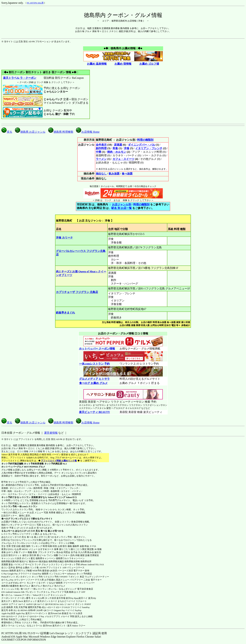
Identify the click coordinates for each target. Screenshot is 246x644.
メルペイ (65, 616)
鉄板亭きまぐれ (65, 313)
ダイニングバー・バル (142, 145)
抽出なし (101, 174)
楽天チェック (30, 601)
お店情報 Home (88, 132)
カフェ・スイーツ (123, 159)
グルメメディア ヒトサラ (94, 379)
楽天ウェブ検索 (24, 571)
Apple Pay (20, 613)
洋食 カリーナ (64, 238)
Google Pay (12, 574)
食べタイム (7, 595)
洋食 (127, 148)
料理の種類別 (145, 140)
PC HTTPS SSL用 (35, 3)
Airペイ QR (42, 604)
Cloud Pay (37, 574)
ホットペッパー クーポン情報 (97, 349)
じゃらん (21, 626)
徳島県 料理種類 (61, 132)
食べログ (6, 519)
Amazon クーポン (22, 595)
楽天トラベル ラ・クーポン (20, 78)
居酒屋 (118, 145)
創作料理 (101, 148)
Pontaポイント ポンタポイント (16, 577)
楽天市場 (61, 598)
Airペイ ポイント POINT (79, 604)
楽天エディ (7, 601)
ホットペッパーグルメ (12, 467)
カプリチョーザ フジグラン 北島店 (77, 292)
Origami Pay (59, 610)
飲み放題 (114, 174)
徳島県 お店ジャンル (30, 132)
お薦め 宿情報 (123, 64)
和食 (115, 148)
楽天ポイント (59, 626)
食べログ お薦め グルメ (93, 383)
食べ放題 (127, 174)
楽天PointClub (55, 613)
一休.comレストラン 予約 (94, 364)
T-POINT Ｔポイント (69, 577)
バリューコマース (76, 568)
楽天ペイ (83, 598)
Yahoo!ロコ (71, 497)
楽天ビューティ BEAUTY (95, 412)
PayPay (78, 610)
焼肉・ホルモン (117, 152)
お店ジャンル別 (122, 204)
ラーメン (101, 159)
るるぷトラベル (35, 626)
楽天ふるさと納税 (84, 616)
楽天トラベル (8, 626)
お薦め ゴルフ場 (149, 64)
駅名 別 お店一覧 (122, 208)
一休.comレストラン (27, 506)
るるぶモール (8, 531)
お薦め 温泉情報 (97, 64)
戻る (7, 132)
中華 (99, 152)
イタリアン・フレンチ (149, 148)
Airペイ (22, 604)
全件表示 (101, 145)
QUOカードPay (37, 616)
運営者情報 (51, 433)
